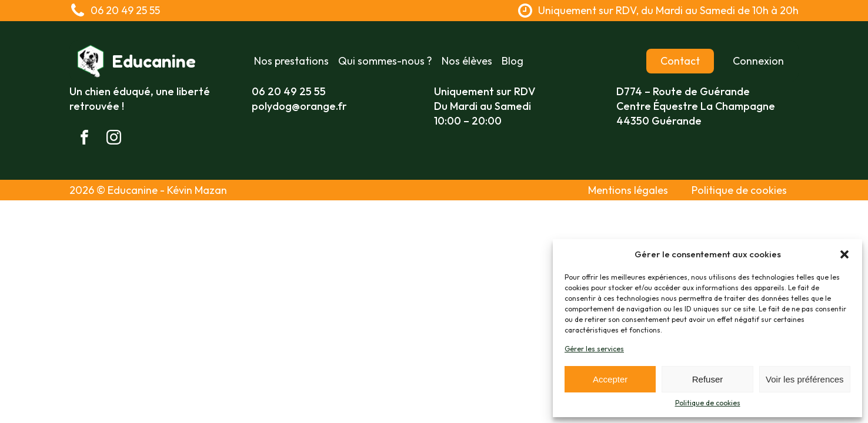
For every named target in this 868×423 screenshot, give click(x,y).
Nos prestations (291, 61)
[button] (844, 254)
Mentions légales (628, 190)
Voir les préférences (805, 379)
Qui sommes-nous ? (385, 61)
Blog (513, 61)
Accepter (610, 379)
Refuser (708, 379)
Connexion (758, 61)
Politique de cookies (708, 403)
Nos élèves (467, 61)
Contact (680, 61)
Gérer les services (594, 349)
